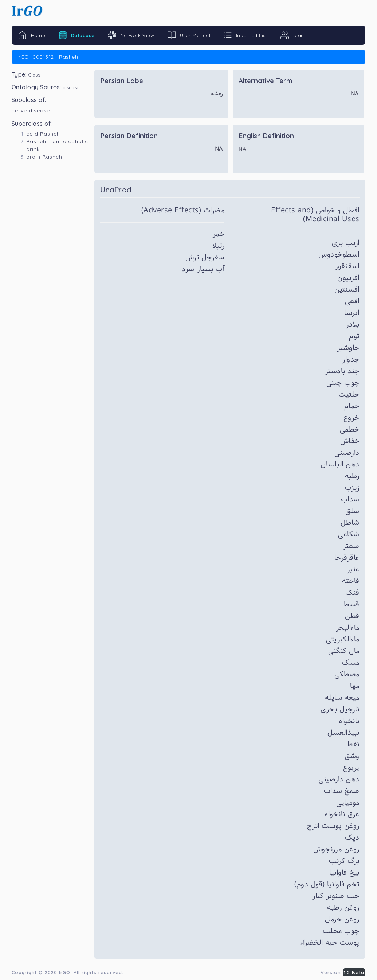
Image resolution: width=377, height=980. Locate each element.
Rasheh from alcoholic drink (57, 145)
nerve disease (31, 110)
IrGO (65, 972)
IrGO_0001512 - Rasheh (48, 57)
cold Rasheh (43, 134)
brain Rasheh (44, 157)
